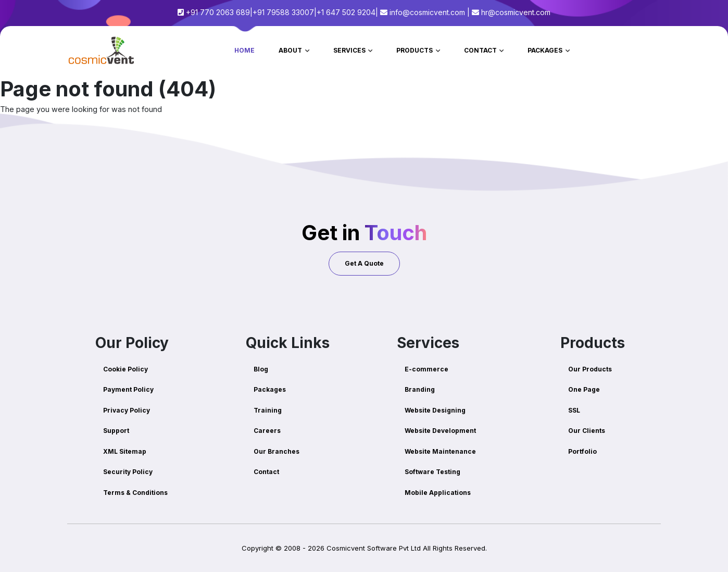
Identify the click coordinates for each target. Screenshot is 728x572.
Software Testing (432, 472)
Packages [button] (546, 50)
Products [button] (415, 50)
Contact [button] (481, 50)
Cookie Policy (125, 369)
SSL (574, 410)
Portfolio (582, 451)
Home (244, 50)
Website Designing (435, 410)
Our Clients (587, 431)
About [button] (291, 50)
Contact (266, 472)
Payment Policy (128, 389)
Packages (270, 389)
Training (268, 410)
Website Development (440, 431)
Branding (420, 389)
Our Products (590, 369)
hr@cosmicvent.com (511, 12)
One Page (584, 389)
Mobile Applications (438, 493)
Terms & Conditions (135, 493)
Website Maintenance (440, 451)
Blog (261, 369)
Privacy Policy (127, 410)
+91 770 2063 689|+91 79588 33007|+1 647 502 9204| (278, 12)
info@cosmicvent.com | (425, 12)
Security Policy (128, 472)
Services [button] (350, 50)
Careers (267, 431)
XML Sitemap (125, 451)
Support (116, 431)
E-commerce (426, 369)
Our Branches (277, 451)
